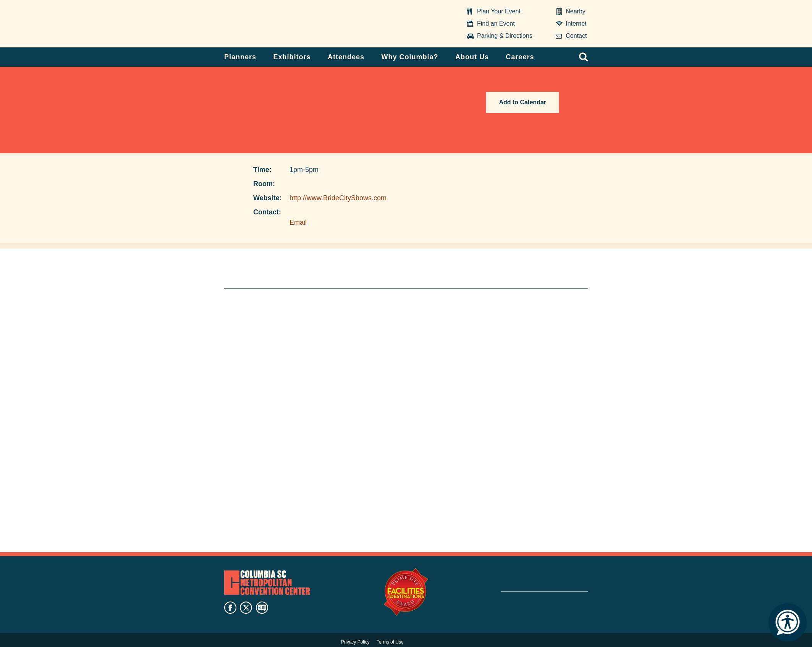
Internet (576, 24)
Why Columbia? (410, 57)
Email (298, 222)
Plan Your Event (499, 11)
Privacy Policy (355, 642)
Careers (520, 57)
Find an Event (496, 24)
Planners (240, 57)
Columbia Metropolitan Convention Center (272, 24)
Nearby (576, 11)
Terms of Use (390, 642)
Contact (576, 36)
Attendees (346, 57)
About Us (472, 57)
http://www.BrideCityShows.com (338, 198)
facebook (230, 608)
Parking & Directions (505, 36)
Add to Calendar (522, 102)
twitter (246, 608)
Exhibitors (292, 57)
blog (262, 608)
